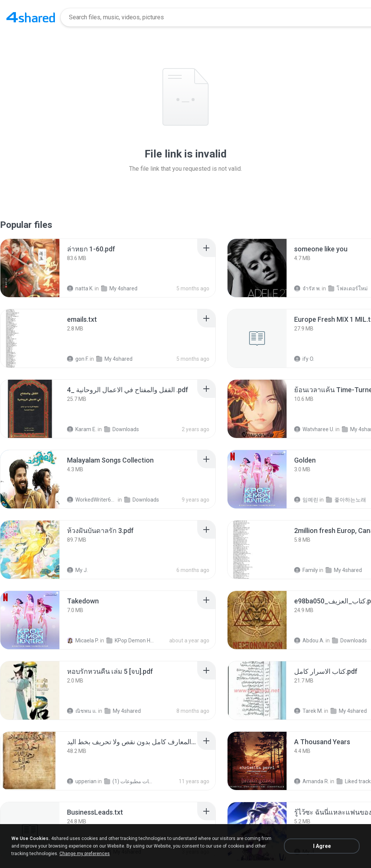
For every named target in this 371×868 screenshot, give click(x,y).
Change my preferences (85, 854)
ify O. (304, 359)
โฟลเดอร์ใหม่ (348, 288)
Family (306, 570)
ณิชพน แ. (82, 711)
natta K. (80, 288)
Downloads (122, 429)
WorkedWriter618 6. (92, 500)
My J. (77, 570)
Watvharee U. (314, 429)
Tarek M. (309, 711)
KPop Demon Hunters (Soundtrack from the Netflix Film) (131, 640)
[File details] (30, 268)
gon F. (78, 359)
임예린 (306, 500)
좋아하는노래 (346, 500)
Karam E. (82, 429)
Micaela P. (83, 640)
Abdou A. (309, 640)
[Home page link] (31, 17)
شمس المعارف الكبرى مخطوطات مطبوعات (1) (129, 781)
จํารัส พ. (307, 288)
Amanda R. (312, 781)
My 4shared (119, 288)
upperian (82, 781)
